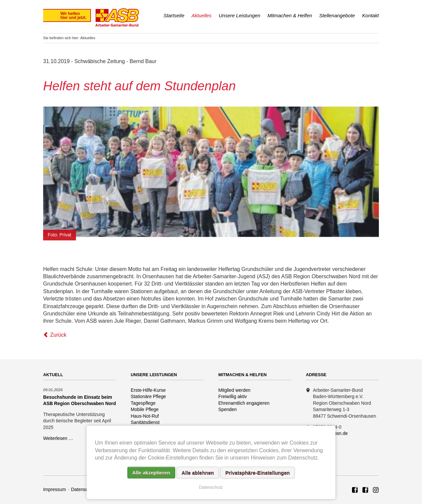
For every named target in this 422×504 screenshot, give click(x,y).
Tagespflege (143, 403)
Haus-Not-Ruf (145, 416)
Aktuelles (202, 15)
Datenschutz (84, 489)
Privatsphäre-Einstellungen (257, 473)
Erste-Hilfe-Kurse (148, 390)
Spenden (228, 409)
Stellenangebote (337, 15)
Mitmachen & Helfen (290, 15)
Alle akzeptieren (151, 473)
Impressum (55, 489)
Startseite (174, 15)
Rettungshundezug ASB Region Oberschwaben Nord (376, 490)
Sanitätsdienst (145, 422)
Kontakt (370, 15)
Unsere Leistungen (239, 15)
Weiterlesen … (58, 438)
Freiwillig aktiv (233, 396)
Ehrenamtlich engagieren (244, 403)
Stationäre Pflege (148, 396)
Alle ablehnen (198, 473)
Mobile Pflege (145, 409)
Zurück (58, 335)
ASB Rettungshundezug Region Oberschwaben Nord (365, 490)
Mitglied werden (234, 390)
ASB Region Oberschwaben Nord (355, 490)
